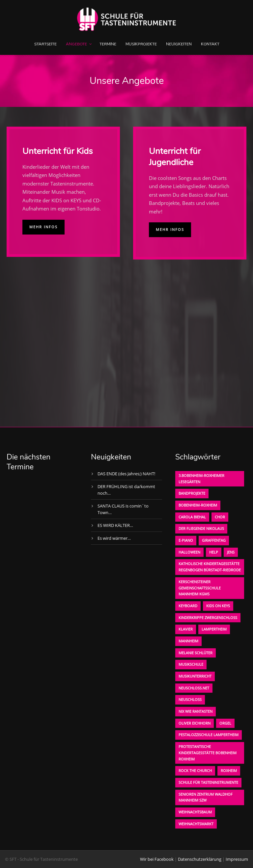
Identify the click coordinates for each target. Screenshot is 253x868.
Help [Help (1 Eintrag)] (214, 552)
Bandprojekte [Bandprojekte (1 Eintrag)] (192, 493)
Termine (108, 44)
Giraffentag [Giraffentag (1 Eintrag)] (214, 540)
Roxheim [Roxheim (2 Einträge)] (229, 770)
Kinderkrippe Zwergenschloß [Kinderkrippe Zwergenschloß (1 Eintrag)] (208, 618)
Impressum (237, 859)
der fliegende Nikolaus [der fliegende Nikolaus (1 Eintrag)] (201, 528)
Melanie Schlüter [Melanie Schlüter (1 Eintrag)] (196, 653)
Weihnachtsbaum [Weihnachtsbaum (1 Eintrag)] (195, 812)
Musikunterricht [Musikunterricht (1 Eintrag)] (195, 676)
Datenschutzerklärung (200, 859)
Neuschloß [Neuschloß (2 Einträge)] (190, 699)
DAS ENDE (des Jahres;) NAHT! (126, 474)
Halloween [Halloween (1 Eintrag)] (189, 552)
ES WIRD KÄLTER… (115, 525)
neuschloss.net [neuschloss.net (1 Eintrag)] (194, 688)
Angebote (76, 44)
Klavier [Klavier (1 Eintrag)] (186, 629)
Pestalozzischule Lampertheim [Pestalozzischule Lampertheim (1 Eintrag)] (209, 735)
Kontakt (210, 44)
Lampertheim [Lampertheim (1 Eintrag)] (214, 629)
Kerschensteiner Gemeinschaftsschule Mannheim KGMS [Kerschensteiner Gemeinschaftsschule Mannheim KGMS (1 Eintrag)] (200, 588)
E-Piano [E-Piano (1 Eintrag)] (186, 540)
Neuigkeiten (179, 44)
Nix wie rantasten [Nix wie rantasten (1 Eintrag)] (196, 711)
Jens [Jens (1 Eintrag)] (231, 552)
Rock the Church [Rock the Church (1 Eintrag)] (195, 770)
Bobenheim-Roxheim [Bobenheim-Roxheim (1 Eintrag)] (198, 505)
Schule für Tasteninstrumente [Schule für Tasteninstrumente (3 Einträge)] (208, 782)
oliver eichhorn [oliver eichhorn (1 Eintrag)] (195, 723)
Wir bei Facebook (157, 859)
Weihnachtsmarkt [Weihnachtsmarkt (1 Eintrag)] (196, 824)
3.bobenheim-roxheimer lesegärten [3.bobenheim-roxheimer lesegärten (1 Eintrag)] (201, 479)
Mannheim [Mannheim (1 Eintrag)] (188, 641)
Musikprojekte (141, 44)
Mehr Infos (43, 227)
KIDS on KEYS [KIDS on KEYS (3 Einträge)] (218, 606)
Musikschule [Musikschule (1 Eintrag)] (191, 664)
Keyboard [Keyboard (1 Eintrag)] (188, 606)
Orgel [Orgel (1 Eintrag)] (225, 723)
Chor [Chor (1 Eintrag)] (220, 517)
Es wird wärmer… (114, 538)
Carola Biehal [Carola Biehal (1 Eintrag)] (192, 517)
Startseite (45, 44)
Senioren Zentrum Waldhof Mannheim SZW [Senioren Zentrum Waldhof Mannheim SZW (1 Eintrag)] (206, 797)
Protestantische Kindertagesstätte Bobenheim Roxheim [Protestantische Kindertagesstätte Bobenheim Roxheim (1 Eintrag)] (208, 753)
